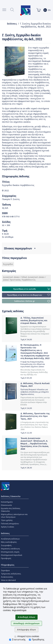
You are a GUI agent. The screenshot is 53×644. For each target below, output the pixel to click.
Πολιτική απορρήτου (10, 524)
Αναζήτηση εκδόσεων (10, 539)
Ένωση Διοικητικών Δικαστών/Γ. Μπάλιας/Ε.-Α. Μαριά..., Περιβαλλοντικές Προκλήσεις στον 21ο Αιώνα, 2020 (35, 444)
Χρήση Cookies (8, 527)
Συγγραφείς (6, 545)
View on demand (8, 580)
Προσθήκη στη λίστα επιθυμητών (29, 295)
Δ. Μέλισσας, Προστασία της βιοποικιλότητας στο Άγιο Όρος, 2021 (35, 416)
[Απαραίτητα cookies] (15, 637)
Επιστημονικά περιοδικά (12, 555)
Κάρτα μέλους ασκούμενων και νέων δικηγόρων (14, 516)
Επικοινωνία (6, 505)
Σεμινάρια (5, 570)
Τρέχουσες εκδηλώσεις (11, 574)
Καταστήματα (7, 502)
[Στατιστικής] (10, 640)
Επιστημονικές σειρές (10, 552)
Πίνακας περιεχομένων (20, 248)
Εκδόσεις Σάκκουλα (11, 496)
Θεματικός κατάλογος (11, 549)
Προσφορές (6, 558)
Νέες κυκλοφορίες (9, 542)
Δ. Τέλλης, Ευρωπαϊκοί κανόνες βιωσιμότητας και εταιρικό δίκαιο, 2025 (34, 320)
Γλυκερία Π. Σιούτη (11, 199)
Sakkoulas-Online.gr (32, 301)
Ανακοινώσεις (7, 577)
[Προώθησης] (30, 640)
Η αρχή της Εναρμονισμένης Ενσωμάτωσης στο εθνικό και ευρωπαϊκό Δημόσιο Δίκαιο (33, 364)
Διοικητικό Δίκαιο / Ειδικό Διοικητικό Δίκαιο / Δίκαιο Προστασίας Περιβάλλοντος (24, 278)
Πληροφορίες (8, 565)
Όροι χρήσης (7, 520)
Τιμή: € (26, 339)
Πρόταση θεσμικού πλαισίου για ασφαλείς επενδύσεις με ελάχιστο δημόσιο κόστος (35, 392)
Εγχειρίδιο (8, 264)
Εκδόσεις (12, 24)
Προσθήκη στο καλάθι (32, 289)
